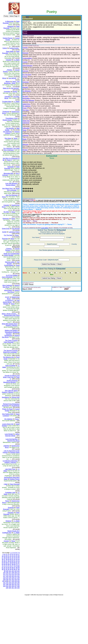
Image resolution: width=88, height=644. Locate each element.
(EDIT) (26, 17)
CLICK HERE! (43, 226)
